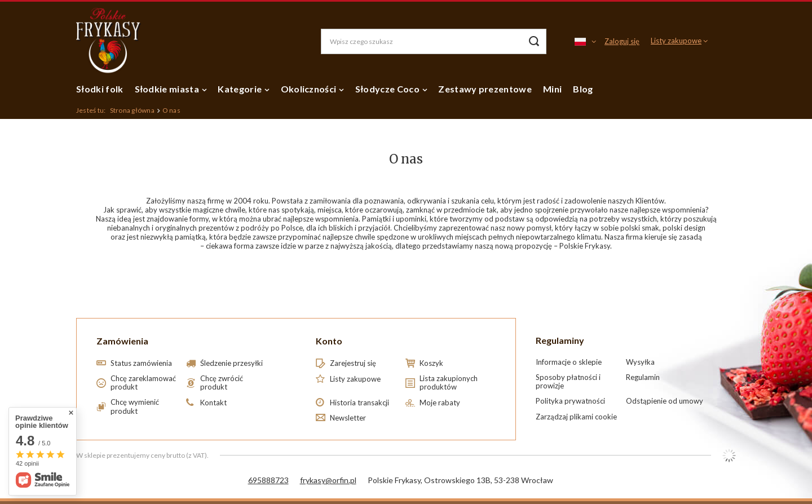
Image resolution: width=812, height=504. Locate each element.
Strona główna (132, 110)
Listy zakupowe (676, 41)
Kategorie (240, 89)
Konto (329, 341)
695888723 (268, 480)
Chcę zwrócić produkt (222, 383)
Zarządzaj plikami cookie (576, 417)
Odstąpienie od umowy (665, 401)
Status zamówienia (141, 363)
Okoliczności (309, 89)
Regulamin (643, 377)
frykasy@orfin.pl (328, 480)
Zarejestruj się (353, 363)
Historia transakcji (359, 403)
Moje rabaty (440, 403)
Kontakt (213, 403)
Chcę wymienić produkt (135, 407)
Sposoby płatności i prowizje (568, 382)
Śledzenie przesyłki (231, 363)
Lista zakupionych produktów (449, 383)
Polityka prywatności (570, 401)
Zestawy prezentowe (485, 89)
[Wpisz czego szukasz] (434, 41)
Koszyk (431, 363)
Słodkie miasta (167, 89)
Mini (552, 89)
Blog (583, 89)
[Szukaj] (534, 41)
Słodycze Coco (387, 89)
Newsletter (348, 418)
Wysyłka (640, 362)
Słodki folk (100, 89)
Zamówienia (122, 341)
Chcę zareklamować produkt (143, 383)
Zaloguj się (622, 41)
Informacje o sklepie (569, 362)
